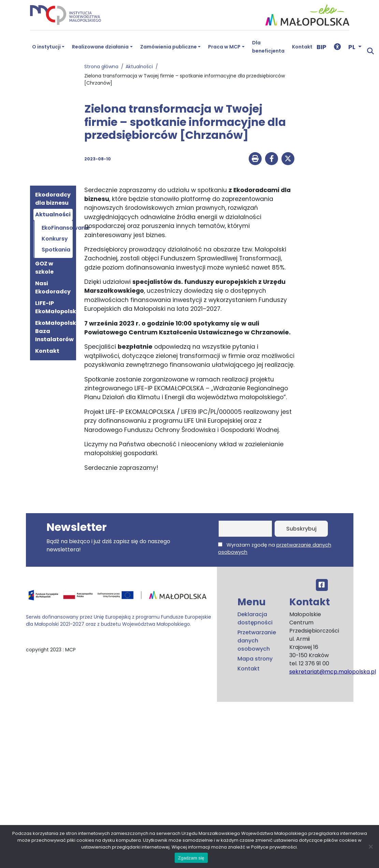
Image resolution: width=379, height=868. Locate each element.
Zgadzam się (191, 858)
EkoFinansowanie (56, 228)
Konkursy (55, 239)
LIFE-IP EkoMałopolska (54, 307)
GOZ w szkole (44, 268)
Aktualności (141, 67)
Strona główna (103, 67)
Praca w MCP (224, 47)
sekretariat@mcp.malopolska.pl (333, 672)
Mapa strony (255, 659)
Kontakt (302, 47)
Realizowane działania (100, 47)
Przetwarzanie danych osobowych (257, 641)
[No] (370, 847)
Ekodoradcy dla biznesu (53, 199)
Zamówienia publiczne (169, 47)
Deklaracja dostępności (255, 618)
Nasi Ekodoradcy (53, 287)
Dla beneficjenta (268, 47)
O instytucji (46, 47)
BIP (322, 47)
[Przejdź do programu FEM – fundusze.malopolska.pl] (119, 597)
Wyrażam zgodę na (274, 548)
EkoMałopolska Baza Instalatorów (54, 331)
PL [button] (353, 47)
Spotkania (56, 250)
